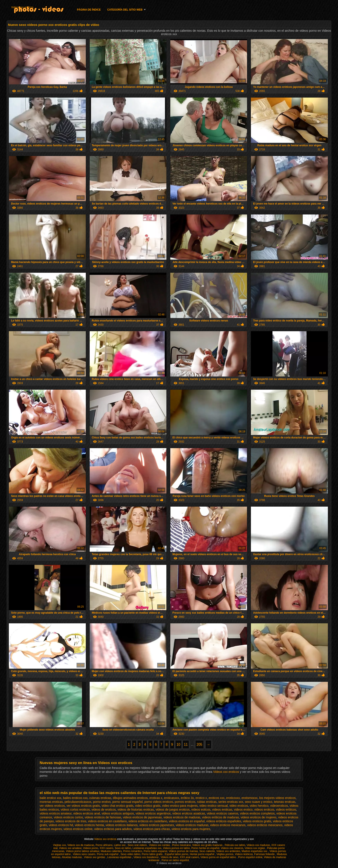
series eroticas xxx (231, 802)
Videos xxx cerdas (160, 845)
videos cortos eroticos (75, 810)
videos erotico (243, 810)
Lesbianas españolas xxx (147, 848)
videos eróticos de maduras (220, 817)
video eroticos (239, 806)
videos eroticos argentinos (153, 813)
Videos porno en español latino (219, 857)
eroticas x (156, 798)
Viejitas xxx (59, 845)
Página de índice (89, 10)
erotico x (201, 798)
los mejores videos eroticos (278, 798)
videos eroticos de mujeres (259, 817)
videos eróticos (286, 810)
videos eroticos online (78, 829)
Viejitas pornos (225, 854)
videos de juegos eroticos (173, 810)
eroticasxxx (172, 798)
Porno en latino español (175, 860)
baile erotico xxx (50, 798)
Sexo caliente (207, 851)
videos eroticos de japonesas (142, 817)
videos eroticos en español (187, 821)
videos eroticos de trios (71, 821)
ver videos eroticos (52, 806)
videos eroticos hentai (89, 825)
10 (178, 744)
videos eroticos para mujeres (191, 829)
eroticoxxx (233, 798)
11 (186, 744)
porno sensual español (128, 802)
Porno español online (250, 857)
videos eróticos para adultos (113, 829)
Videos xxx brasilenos (146, 857)
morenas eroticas (51, 802)
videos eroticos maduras (192, 825)
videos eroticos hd (61, 825)
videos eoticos (201, 810)
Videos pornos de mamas (183, 851)
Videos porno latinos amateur (82, 851)
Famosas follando (265, 854)
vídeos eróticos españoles (224, 821)
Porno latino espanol (155, 851)
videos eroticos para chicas (152, 829)
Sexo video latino (130, 854)
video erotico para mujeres (180, 806)
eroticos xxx (217, 798)
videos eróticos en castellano (148, 821)
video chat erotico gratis (117, 806)
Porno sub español (108, 854)
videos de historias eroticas (136, 810)
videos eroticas (222, 810)
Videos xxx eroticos (22, 7)
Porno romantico (133, 851)
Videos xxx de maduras (81, 845)
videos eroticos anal (87, 813)
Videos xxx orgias (255, 848)
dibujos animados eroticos (130, 798)
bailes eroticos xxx (75, 798)
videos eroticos (264, 810)
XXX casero (106, 848)
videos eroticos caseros (222, 813)
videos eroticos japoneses (157, 825)
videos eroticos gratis (257, 821)
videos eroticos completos (257, 813)
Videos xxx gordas (95, 857)
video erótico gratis (148, 806)
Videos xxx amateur (70, 848)
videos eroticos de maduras (182, 817)
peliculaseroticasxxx (78, 802)
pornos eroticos (185, 802)
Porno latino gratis (152, 854)
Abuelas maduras (72, 857)
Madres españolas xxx (255, 851)
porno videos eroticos (159, 802)
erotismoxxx (250, 798)
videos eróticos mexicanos (265, 825)
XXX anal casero (189, 857)
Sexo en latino (123, 848)
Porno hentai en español (205, 848)
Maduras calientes (111, 851)
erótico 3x (187, 798)
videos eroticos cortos (68, 817)
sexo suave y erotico (259, 802)
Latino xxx (120, 845)
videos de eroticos (104, 810)
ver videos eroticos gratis (83, 806)
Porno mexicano (181, 845)
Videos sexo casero (84, 854)
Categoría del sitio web (125, 10)
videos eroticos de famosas (103, 817)
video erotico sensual (214, 806)
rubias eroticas (207, 802)
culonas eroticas (100, 798)
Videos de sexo (169, 857)
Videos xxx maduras (258, 845)
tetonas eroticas (285, 802)
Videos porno (91, 848)
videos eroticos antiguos (118, 813)
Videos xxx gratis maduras (208, 845)
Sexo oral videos (138, 845)
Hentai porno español (202, 854)
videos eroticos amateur (56, 813)
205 (200, 744)
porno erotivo (102, 802)
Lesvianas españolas (120, 857)
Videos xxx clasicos (232, 848)
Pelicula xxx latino (235, 845)
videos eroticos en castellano (107, 821)
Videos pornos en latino (176, 848)
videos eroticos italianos (122, 825)
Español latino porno (176, 854)
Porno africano (104, 845)
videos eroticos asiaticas (189, 813)
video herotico (259, 806)
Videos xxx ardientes (228, 851)
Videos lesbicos (244, 854)
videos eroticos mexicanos (228, 825)
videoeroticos (279, 806)
